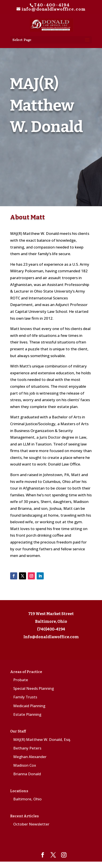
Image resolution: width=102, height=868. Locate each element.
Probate (21, 680)
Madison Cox (25, 765)
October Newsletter (31, 824)
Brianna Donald (27, 774)
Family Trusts (25, 697)
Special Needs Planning (34, 688)
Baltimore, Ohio (27, 799)
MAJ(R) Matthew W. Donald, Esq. (42, 739)
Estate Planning (27, 714)
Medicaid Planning (29, 706)
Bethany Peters (27, 748)
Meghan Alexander (30, 757)
